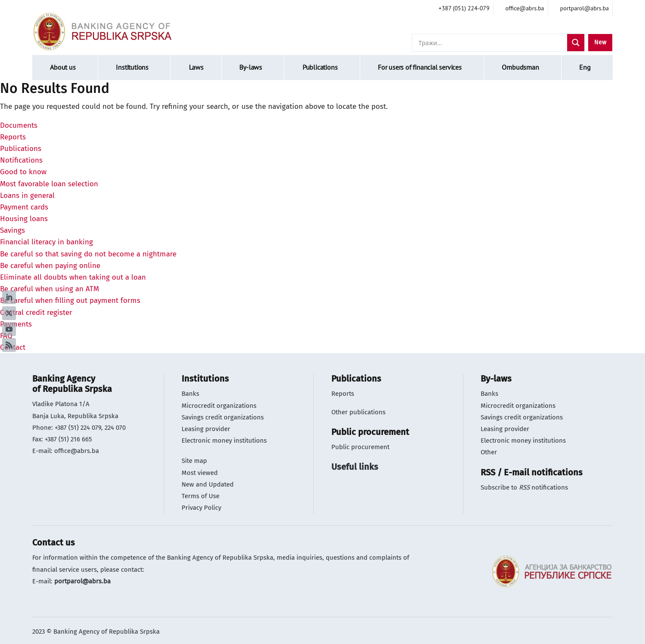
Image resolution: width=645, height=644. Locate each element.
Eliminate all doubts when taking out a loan (73, 277)
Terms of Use (201, 496)
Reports (13, 137)
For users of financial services (420, 67)
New (600, 42)
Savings (12, 230)
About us (63, 67)
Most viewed (200, 473)
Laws (196, 67)
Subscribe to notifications (524, 487)
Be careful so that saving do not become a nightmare (88, 254)
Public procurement (360, 447)
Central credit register (36, 313)
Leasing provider (206, 429)
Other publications (358, 412)
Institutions (132, 67)
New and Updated (208, 484)
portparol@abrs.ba (82, 581)
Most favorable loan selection (49, 184)
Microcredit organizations (219, 406)
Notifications (21, 160)
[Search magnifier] (576, 43)
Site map (194, 461)
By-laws (251, 67)
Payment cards (24, 207)
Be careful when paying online (50, 266)
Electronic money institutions (224, 441)
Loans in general (27, 196)
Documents (19, 125)
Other (489, 452)
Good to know (23, 172)
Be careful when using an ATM (49, 289)
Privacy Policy (201, 508)
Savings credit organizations (223, 417)
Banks (190, 394)
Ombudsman (520, 67)
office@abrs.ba (77, 451)
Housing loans (24, 219)
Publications (320, 67)
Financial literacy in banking (46, 242)
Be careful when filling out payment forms (70, 300)
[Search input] (492, 43)
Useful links (355, 467)
